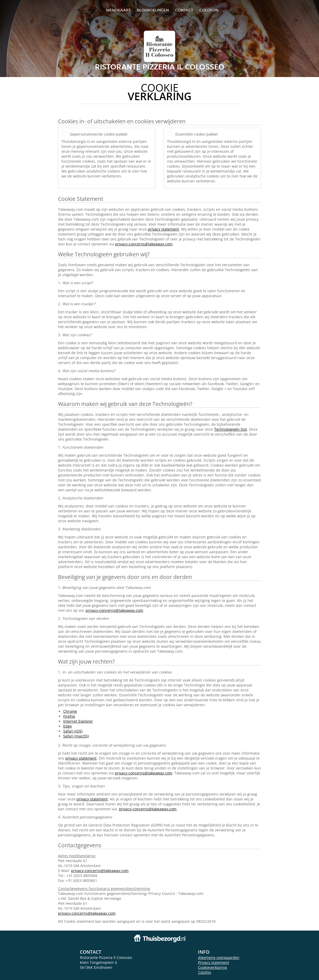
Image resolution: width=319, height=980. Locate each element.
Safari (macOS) (76, 736)
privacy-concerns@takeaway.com (144, 244)
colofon (209, 10)
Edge (68, 726)
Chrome (70, 711)
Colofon (205, 972)
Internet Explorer (78, 721)
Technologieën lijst (231, 429)
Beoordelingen (153, 10)
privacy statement (163, 229)
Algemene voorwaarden (219, 957)
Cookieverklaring (212, 967)
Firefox (69, 716)
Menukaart (118, 10)
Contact (184, 10)
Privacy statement (213, 962)
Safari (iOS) (73, 731)
